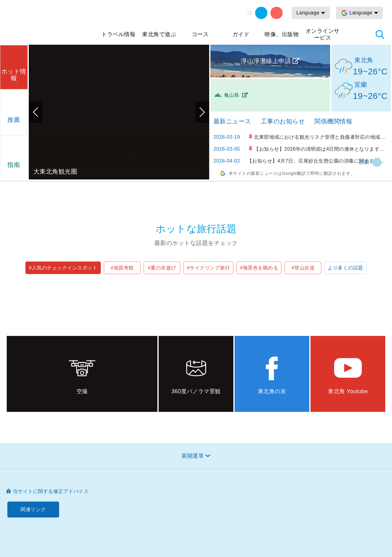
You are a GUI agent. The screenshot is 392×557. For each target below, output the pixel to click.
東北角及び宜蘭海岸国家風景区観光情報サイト (52, 22)
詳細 (364, 162)
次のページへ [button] (202, 112)
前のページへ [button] (36, 112)
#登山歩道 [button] (303, 268)
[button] (14, 66)
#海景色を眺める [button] (259, 268)
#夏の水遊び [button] (162, 268)
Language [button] (308, 13)
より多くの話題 (345, 268)
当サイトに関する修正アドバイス (51, 491)
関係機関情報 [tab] (333, 121)
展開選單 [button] (193, 456)
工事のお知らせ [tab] (283, 121)
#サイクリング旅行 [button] (208, 268)
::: (250, 13)
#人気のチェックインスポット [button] (63, 268)
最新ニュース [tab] (232, 121)
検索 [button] (380, 34)
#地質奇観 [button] (122, 268)
